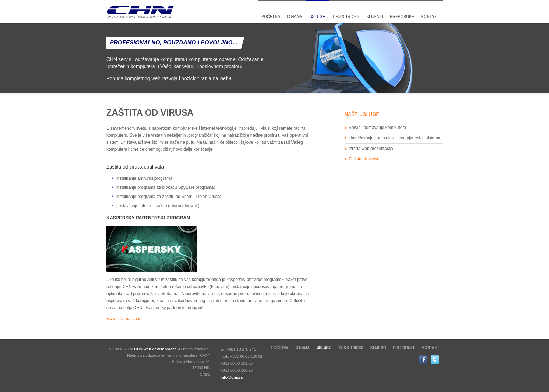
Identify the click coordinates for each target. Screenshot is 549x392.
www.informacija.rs (124, 319)
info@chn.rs (232, 377)
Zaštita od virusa (364, 159)
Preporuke (402, 16)
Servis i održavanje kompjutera (377, 128)
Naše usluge (362, 114)
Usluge (317, 16)
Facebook (425, 359)
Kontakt (430, 16)
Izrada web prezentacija (371, 149)
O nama (295, 16)
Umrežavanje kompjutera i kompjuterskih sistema (394, 138)
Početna (271, 16)
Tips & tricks (346, 16)
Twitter (437, 359)
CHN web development (155, 349)
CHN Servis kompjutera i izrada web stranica (141, 12)
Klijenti (375, 16)
